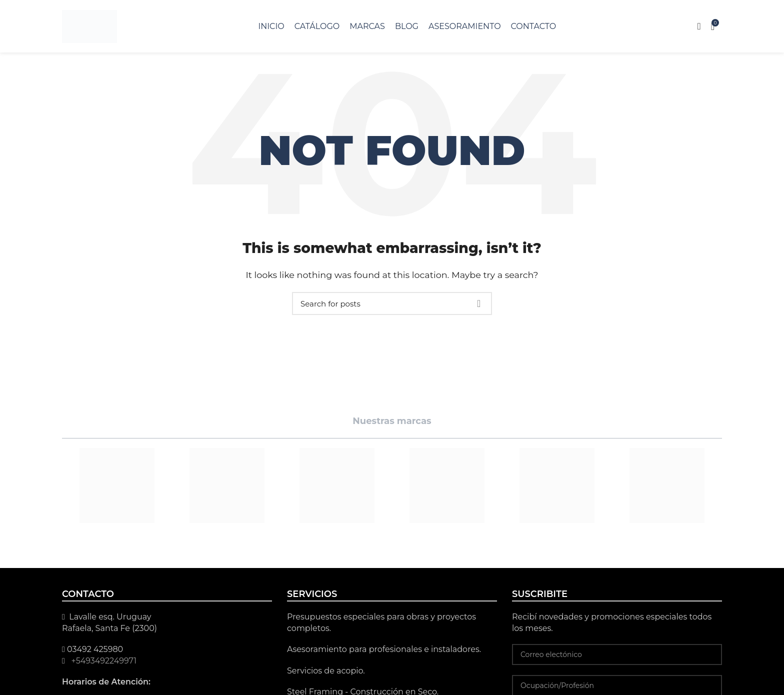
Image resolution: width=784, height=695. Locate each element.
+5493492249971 (103, 661)
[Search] (392, 303)
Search (478, 303)
